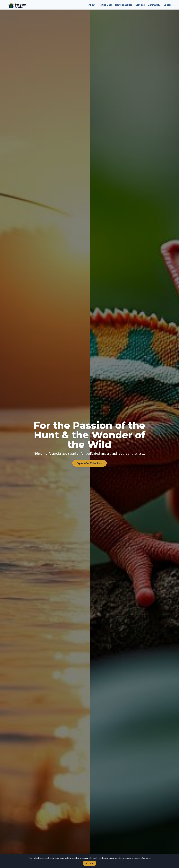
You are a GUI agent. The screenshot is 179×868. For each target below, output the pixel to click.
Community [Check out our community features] (154, 5)
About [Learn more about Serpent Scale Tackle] (92, 5)
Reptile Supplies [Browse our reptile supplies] (124, 5)
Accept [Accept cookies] (89, 863)
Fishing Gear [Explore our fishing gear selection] (105, 5)
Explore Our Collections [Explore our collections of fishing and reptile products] (89, 463)
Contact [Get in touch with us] (168, 5)
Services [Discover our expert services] (140, 5)
